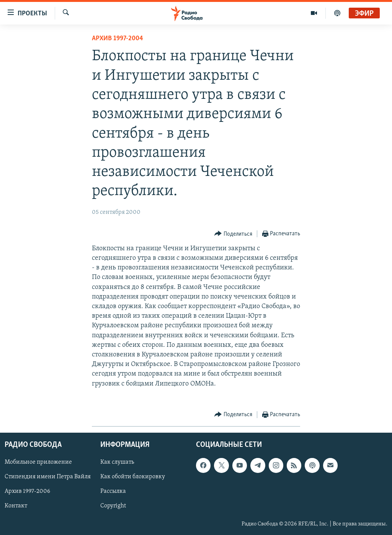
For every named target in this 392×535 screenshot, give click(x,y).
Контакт (16, 506)
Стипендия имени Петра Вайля (48, 477)
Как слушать (117, 462)
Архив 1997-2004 (118, 39)
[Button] (233, 234)
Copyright (113, 506)
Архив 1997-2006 (27, 491)
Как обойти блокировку (133, 477)
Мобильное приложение (38, 462)
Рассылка (113, 491)
